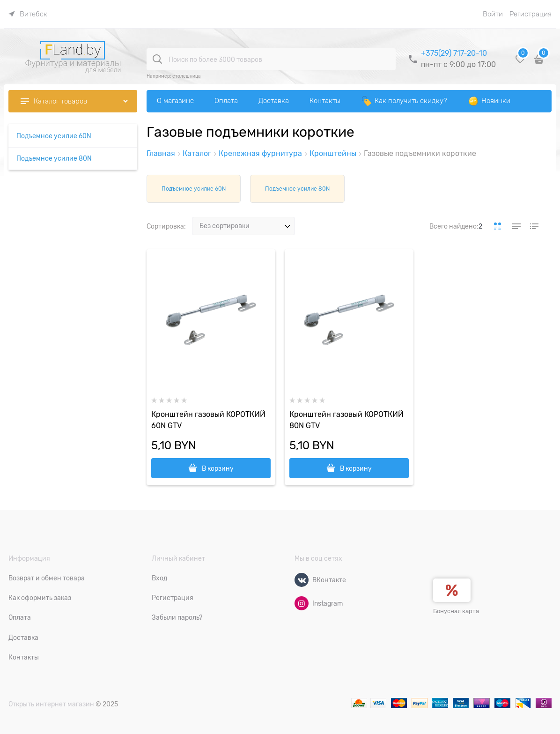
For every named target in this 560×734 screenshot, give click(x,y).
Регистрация (531, 14)
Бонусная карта (456, 611)
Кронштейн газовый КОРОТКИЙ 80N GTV (346, 420)
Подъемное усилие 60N (194, 189)
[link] (28, 14)
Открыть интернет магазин (51, 704)
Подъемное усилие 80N (297, 189)
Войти (493, 14)
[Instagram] (302, 603)
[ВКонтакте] (302, 580)
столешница (187, 76)
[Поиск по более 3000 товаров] (157, 59)
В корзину (218, 468)
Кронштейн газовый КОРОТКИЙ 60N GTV (208, 420)
